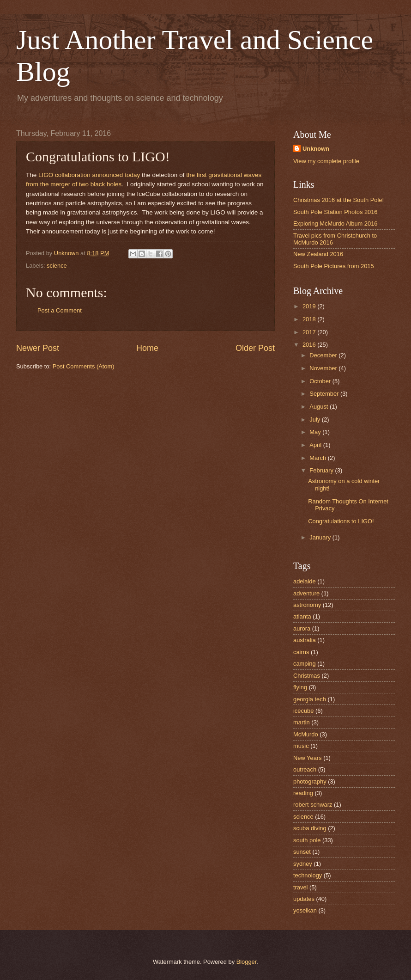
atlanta (302, 616)
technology (308, 875)
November (324, 368)
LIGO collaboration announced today (89, 175)
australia (305, 640)
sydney (303, 864)
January (321, 537)
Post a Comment (60, 310)
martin (302, 722)
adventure (306, 593)
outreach (305, 769)
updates (304, 899)
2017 (310, 332)
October (321, 381)
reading (303, 793)
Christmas (307, 676)
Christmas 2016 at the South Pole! (338, 200)
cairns (301, 652)
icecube (303, 711)
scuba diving (310, 828)
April (316, 445)
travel (300, 887)
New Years (308, 758)
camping (305, 664)
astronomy (307, 605)
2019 (310, 306)
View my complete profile (326, 161)
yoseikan (305, 910)
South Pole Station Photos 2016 (335, 212)
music (301, 746)
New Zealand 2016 (318, 254)
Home (147, 348)
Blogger (247, 962)
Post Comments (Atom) (84, 366)
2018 (310, 319)
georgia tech (310, 699)
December (324, 355)
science (57, 266)
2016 (310, 345)
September (325, 394)
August (320, 407)
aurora (302, 628)
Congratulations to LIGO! (341, 521)
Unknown (316, 149)
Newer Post (38, 348)
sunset (302, 852)
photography (310, 781)
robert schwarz (313, 805)
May (316, 432)
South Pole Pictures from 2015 (334, 266)
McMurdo (306, 734)
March (318, 458)
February (322, 470)
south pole (307, 840)
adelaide (305, 581)
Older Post (255, 348)
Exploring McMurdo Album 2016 (335, 224)
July (315, 420)
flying (300, 687)
